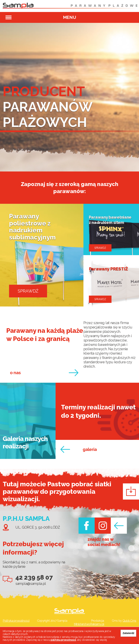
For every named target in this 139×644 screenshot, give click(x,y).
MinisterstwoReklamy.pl (89, 624)
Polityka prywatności (16, 621)
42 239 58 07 (34, 577)
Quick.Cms (129, 621)
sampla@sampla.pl (31, 584)
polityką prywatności (63, 640)
